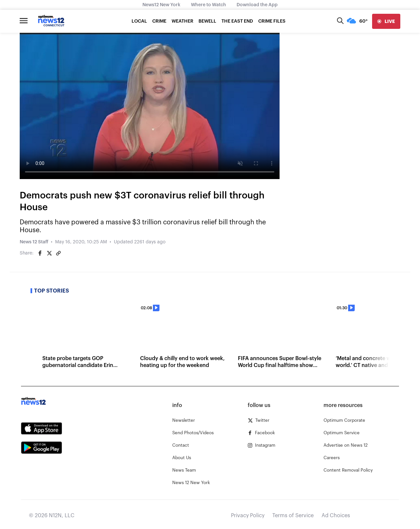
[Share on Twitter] (49, 253)
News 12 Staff (34, 242)
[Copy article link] (58, 253)
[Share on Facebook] (40, 253)
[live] (386, 21)
